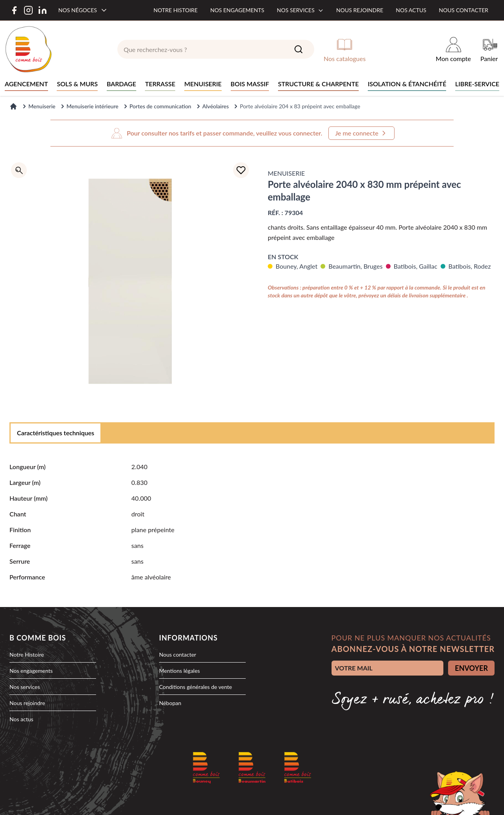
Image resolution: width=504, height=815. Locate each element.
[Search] (298, 49)
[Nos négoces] (83, 10)
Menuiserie (42, 106)
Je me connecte (361, 133)
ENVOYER (471, 668)
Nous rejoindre (360, 10)
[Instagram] (28, 10)
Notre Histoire (27, 654)
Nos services (300, 10)
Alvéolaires (216, 106)
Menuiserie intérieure (93, 106)
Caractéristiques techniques (56, 433)
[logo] (28, 49)
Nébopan (170, 703)
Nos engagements (237, 10)
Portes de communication (160, 106)
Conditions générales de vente (195, 687)
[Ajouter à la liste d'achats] (241, 170)
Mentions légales (180, 671)
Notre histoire (176, 10)
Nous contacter (464, 10)
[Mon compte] (453, 49)
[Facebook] (14, 10)
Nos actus (411, 10)
